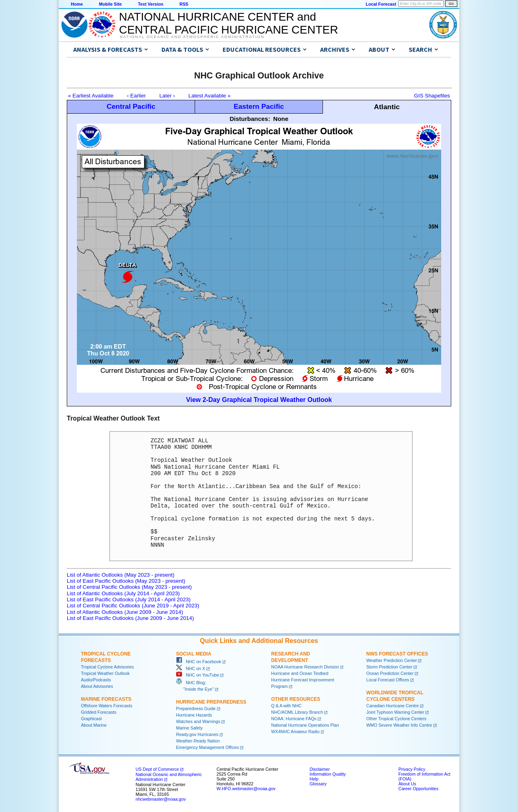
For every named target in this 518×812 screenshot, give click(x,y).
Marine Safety (189, 728)
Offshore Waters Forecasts (107, 706)
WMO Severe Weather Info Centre (399, 725)
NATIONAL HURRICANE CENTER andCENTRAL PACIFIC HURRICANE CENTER (228, 23)
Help (314, 779)
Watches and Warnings (198, 721)
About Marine (94, 725)
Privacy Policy (412, 769)
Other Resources (296, 699)
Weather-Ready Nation (198, 741)
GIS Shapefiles (432, 96)
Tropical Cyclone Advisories (107, 667)
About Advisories (97, 686)
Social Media (194, 654)
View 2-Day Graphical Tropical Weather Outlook (259, 400)
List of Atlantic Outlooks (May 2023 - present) (121, 575)
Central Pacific (131, 106)
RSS (184, 4)
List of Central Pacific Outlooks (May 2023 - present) (129, 587)
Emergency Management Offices (207, 747)
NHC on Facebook (199, 662)
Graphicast (91, 719)
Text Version (151, 4)
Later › (167, 96)
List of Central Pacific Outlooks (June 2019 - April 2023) (133, 606)
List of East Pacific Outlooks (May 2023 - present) (126, 581)
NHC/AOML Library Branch (297, 712)
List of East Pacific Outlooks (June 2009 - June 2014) (130, 618)
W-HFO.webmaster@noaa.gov (246, 789)
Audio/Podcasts (96, 680)
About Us (407, 784)
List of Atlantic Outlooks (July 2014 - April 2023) (123, 593)
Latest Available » (210, 96)
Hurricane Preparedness (211, 702)
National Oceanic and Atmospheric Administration (192, 37)
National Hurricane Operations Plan (305, 725)
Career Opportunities (418, 789)
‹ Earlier (137, 96)
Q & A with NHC (286, 706)
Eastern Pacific (259, 106)
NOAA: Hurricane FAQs (294, 719)
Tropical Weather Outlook (105, 673)
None (281, 119)
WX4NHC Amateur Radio (295, 732)
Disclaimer (320, 769)
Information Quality (328, 774)
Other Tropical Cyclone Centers (396, 719)
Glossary (318, 784)
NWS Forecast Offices (397, 654)
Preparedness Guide (196, 708)
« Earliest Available (91, 96)
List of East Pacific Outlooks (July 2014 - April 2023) (129, 599)
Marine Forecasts (106, 699)
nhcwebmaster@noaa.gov (161, 799)
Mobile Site (110, 4)
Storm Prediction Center (389, 667)
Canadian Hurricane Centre (393, 706)
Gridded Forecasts (99, 712)
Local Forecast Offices (388, 680)
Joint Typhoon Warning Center (395, 712)
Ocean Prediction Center (390, 673)
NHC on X (191, 668)
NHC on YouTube (197, 675)
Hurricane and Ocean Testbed (300, 673)
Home (77, 4)
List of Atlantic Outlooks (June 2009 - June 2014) (125, 612)
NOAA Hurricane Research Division (305, 667)
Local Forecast (381, 4)
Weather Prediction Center (392, 660)
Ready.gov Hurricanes (197, 734)
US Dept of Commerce (157, 769)
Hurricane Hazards (194, 715)
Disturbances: (250, 119)
